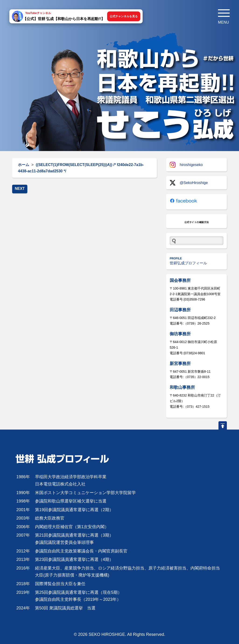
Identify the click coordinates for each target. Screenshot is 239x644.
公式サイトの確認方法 (197, 222)
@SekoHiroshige (189, 183)
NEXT (20, 189)
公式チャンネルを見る (124, 16)
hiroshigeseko (186, 165)
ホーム (24, 165)
